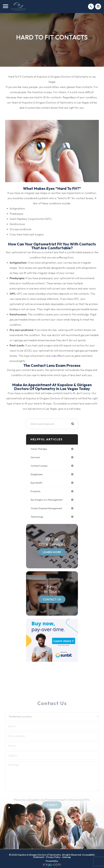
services (35, 457)
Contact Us (52, 599)
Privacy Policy (53, 857)
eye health (36, 483)
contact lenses (39, 466)
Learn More (52, 552)
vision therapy (39, 449)
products (35, 491)
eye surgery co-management (47, 500)
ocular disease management (46, 508)
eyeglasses (37, 474)
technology (37, 517)
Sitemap (67, 857)
